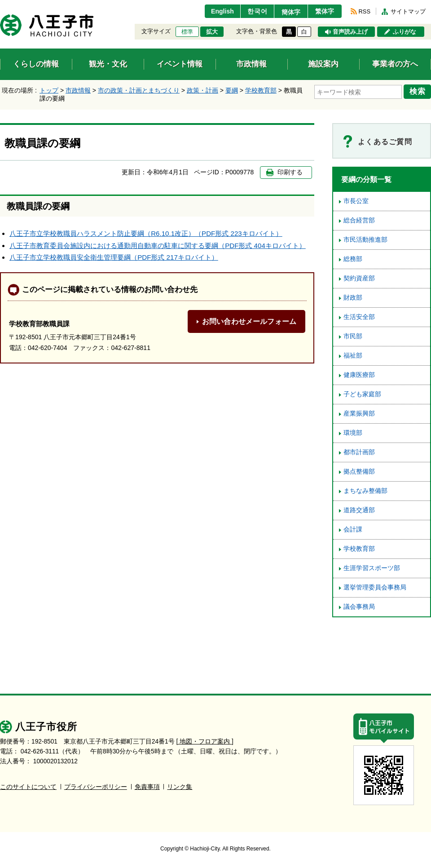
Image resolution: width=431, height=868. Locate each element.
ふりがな (405, 32)
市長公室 (356, 201)
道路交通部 (359, 510)
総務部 (353, 259)
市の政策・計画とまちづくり (139, 90)
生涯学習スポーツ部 (372, 568)
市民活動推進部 (365, 240)
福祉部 (353, 356)
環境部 (353, 433)
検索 (418, 91)
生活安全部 (359, 317)
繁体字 (324, 11)
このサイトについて (28, 787)
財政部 (353, 298)
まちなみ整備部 (365, 491)
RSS (365, 11)
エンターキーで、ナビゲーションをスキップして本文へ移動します (0, 6)
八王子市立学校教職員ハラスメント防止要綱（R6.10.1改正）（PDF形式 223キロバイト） (146, 233)
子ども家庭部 (362, 394)
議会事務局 (359, 607)
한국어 (253, 11)
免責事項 (147, 787)
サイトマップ (408, 11)
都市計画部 (359, 452)
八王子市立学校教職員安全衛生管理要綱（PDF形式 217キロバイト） (114, 257)
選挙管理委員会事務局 (375, 587)
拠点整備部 (359, 472)
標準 (187, 32)
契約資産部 (359, 278)
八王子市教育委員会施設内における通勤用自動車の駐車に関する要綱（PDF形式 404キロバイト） (158, 246)
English (217, 11)
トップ (49, 90)
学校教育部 (261, 90)
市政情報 (78, 90)
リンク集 (180, 787)
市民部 (353, 336)
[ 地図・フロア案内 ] (205, 742)
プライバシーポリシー (96, 787)
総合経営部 (359, 220)
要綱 (232, 90)
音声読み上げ (350, 32)
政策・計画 (202, 90)
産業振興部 (359, 414)
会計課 (353, 529)
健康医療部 (359, 375)
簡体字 (289, 12)
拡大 (212, 32)
